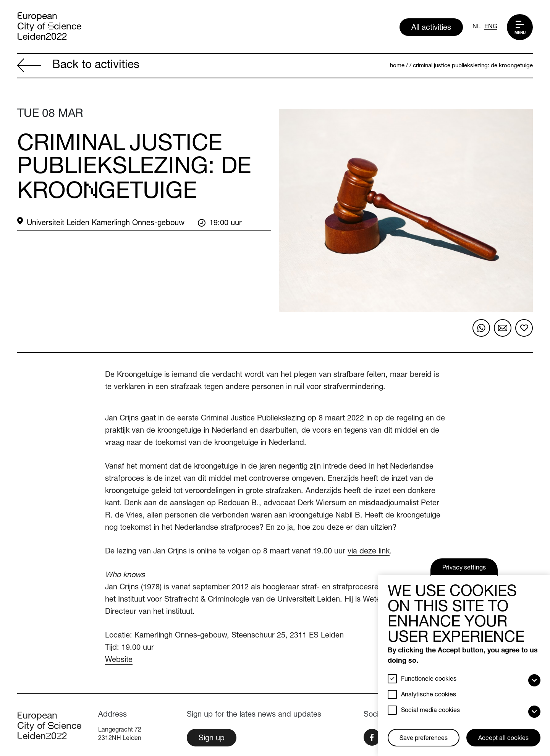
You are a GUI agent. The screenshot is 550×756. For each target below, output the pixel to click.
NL (476, 27)
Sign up (212, 739)
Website (119, 660)
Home (397, 66)
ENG (491, 27)
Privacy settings (464, 568)
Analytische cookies (429, 695)
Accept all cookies (503, 739)
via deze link (369, 552)
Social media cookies (430, 711)
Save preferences (424, 739)
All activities (431, 28)
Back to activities (78, 66)
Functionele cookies (429, 680)
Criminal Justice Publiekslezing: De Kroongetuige (473, 66)
